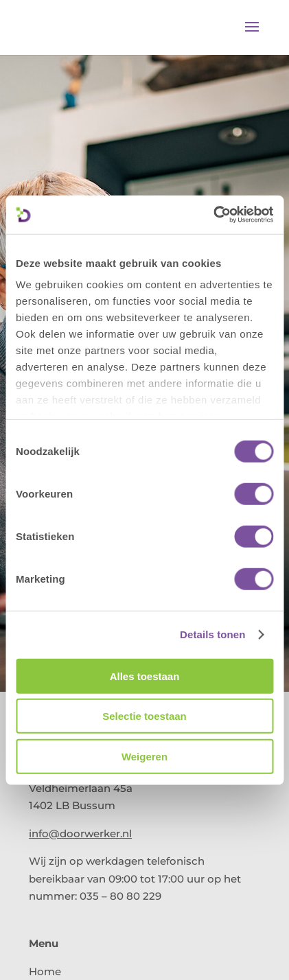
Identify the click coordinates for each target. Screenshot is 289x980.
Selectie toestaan (144, 716)
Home (45, 971)
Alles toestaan (145, 676)
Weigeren (144, 756)
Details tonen (212, 634)
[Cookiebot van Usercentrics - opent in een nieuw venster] (213, 215)
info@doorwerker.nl (80, 833)
